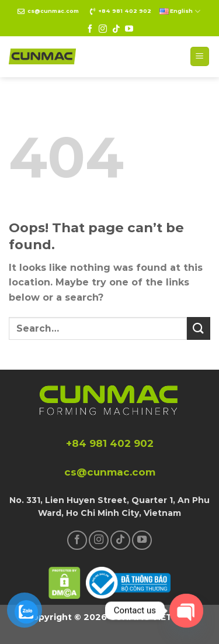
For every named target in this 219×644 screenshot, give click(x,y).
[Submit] (199, 328)
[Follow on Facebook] (90, 29)
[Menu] (200, 56)
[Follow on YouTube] (129, 29)
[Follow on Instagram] (103, 29)
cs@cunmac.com (53, 11)
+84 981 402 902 (125, 11)
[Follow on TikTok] (116, 29)
